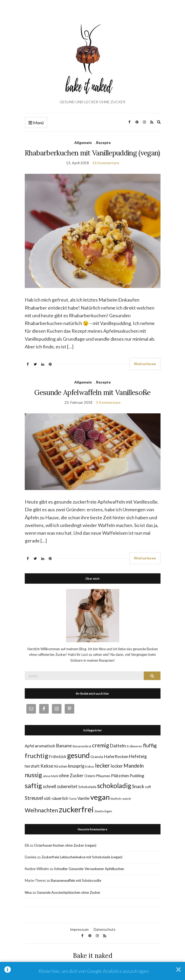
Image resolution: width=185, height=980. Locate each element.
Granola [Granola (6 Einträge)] (97, 757)
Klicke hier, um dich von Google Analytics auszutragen (94, 971)
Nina (28, 892)
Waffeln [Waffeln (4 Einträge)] (116, 799)
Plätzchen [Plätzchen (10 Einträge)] (120, 775)
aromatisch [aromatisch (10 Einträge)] (45, 746)
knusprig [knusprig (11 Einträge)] (76, 766)
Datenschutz (104, 929)
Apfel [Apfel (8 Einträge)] (29, 746)
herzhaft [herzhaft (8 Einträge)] (32, 766)
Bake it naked (93, 956)
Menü (36, 123)
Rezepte (103, 143)
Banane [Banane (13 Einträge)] (64, 746)
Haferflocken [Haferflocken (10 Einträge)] (116, 756)
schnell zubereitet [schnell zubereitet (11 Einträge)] (60, 786)
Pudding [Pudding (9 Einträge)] (137, 776)
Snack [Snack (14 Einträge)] (138, 786)
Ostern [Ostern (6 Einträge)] (90, 776)
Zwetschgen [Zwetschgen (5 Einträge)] (103, 811)
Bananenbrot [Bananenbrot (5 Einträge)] (82, 746)
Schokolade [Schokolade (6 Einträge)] (87, 787)
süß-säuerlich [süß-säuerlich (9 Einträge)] (56, 798)
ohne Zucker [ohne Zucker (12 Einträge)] (71, 775)
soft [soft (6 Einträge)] (148, 787)
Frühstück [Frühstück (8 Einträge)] (58, 757)
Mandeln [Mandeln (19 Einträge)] (134, 766)
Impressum (79, 929)
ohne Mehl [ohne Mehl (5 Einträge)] (51, 776)
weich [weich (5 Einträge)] (127, 799)
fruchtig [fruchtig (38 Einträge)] (36, 755)
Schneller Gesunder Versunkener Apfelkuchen (89, 869)
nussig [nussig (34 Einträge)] (33, 775)
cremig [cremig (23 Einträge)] (100, 745)
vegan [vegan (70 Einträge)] (100, 797)
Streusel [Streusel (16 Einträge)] (34, 798)
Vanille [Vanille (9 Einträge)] (83, 798)
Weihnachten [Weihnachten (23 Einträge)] (41, 810)
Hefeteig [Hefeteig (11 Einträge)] (138, 756)
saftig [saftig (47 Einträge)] (33, 785)
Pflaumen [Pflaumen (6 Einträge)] (103, 776)
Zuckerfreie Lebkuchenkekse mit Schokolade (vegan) (82, 857)
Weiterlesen (145, 364)
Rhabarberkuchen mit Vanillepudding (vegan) (92, 153)
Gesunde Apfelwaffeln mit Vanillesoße (92, 392)
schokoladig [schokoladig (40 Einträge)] (114, 786)
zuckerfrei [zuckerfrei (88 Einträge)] (76, 809)
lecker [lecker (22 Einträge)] (102, 765)
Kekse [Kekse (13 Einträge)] (47, 766)
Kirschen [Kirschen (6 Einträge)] (61, 766)
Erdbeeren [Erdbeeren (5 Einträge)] (134, 746)
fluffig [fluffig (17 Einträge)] (150, 745)
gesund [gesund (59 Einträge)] (78, 755)
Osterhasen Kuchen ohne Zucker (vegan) (65, 845)
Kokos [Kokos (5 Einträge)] (90, 766)
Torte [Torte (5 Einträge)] (73, 799)
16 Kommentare (106, 163)
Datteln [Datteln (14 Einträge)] (118, 746)
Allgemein (83, 143)
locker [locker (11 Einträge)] (117, 766)
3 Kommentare (108, 402)
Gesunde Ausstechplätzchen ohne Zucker (69, 892)
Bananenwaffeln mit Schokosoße (76, 880)
